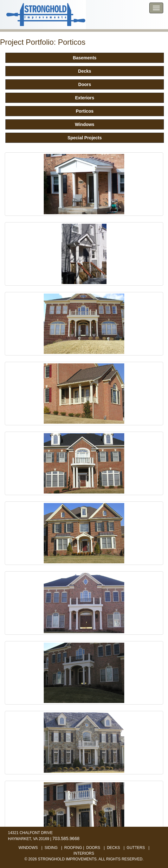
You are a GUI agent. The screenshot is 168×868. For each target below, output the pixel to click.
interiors (84, 853)
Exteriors (85, 98)
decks (113, 848)
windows (28, 848)
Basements (85, 58)
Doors (85, 84)
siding (51, 848)
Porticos (85, 111)
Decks (84, 71)
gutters (136, 848)
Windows (84, 124)
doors (93, 848)
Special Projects (85, 138)
